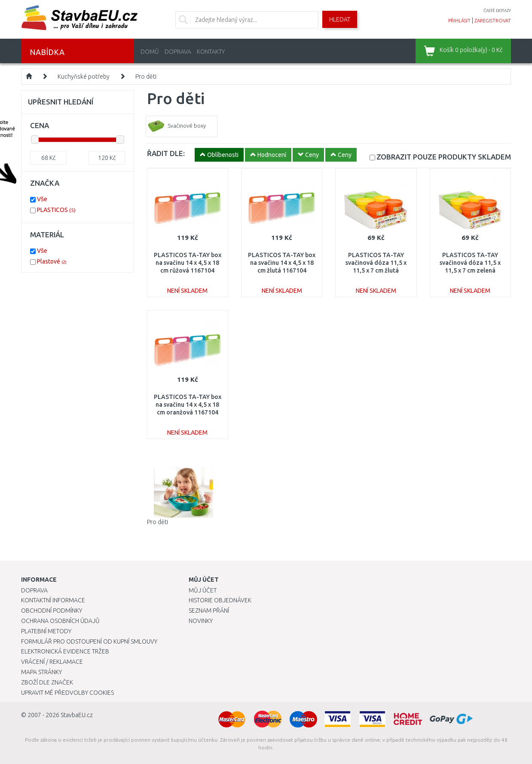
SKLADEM (444, 157)
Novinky (201, 621)
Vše (42, 199)
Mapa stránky (41, 672)
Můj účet (203, 590)
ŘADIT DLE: (166, 153)
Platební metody (46, 631)
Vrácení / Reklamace (52, 662)
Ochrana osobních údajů (60, 621)
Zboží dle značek (47, 682)
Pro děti (146, 77)
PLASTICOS (56, 210)
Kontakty (211, 52)
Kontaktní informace (53, 600)
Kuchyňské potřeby (84, 77)
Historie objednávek (220, 600)
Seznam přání (209, 611)
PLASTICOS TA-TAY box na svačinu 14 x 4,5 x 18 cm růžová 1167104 (188, 263)
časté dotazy (497, 11)
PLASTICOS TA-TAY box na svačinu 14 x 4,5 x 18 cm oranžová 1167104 (188, 405)
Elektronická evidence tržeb (65, 651)
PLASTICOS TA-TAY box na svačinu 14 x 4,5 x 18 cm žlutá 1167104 (282, 263)
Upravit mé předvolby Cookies (67, 693)
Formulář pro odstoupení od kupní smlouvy (89, 641)
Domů (150, 52)
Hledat (340, 19)
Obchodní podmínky (52, 611)
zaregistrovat (493, 21)
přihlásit (459, 21)
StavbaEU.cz (77, 715)
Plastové (52, 261)
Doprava (178, 52)
